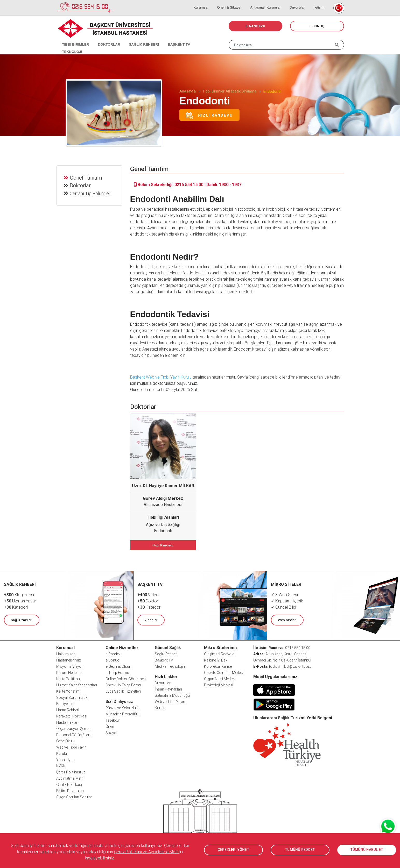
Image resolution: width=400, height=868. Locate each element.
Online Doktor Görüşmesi (126, 678)
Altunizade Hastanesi (163, 505)
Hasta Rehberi (68, 709)
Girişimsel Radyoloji (220, 653)
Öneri (110, 726)
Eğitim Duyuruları (70, 790)
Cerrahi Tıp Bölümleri (91, 193)
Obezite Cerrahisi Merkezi (224, 672)
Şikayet (111, 732)
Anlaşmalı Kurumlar (269, 3)
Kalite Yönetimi (68, 691)
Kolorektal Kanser (219, 666)
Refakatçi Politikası (72, 715)
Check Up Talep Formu (124, 684)
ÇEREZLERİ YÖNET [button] (233, 850)
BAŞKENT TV (171, 39)
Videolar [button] (151, 619)
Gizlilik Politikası (69, 784)
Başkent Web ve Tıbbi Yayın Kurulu (161, 377)
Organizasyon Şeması (74, 728)
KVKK (61, 765)
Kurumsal (209, 3)
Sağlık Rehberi (166, 653)
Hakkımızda (66, 653)
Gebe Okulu (65, 740)
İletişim (319, 3)
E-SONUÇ (317, 26)
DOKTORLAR (105, 39)
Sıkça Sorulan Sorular (74, 796)
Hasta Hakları (67, 722)
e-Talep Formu (117, 672)
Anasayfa (188, 91)
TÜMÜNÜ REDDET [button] (300, 850)
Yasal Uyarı (65, 759)
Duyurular (299, 3)
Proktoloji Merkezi (219, 684)
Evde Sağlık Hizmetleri (123, 691)
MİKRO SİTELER (286, 584)
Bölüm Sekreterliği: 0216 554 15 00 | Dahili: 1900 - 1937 (188, 185)
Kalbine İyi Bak (216, 659)
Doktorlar (81, 185)
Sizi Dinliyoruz (119, 701)
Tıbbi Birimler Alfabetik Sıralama (229, 91)
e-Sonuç (112, 659)
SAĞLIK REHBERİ (138, 39)
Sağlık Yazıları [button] (21, 619)
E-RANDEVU (255, 26)
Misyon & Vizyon (70, 666)
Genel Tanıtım (86, 177)
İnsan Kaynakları (168, 688)
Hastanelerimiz (68, 659)
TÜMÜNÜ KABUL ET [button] (367, 850)
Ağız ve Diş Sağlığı (163, 525)
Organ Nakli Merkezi (220, 678)
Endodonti (163, 531)
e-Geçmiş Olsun (118, 666)
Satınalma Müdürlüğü (172, 695)
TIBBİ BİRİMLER (73, 39)
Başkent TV (164, 659)
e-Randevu (114, 653)
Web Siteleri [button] (287, 619)
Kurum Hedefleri (69, 672)
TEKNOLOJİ (199, 39)
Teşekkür (113, 720)
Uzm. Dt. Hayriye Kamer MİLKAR (163, 486)
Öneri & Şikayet (235, 3)
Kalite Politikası (68, 678)
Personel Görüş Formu (75, 734)
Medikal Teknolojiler (171, 666)
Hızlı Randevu (209, 116)
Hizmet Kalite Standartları (77, 684)
